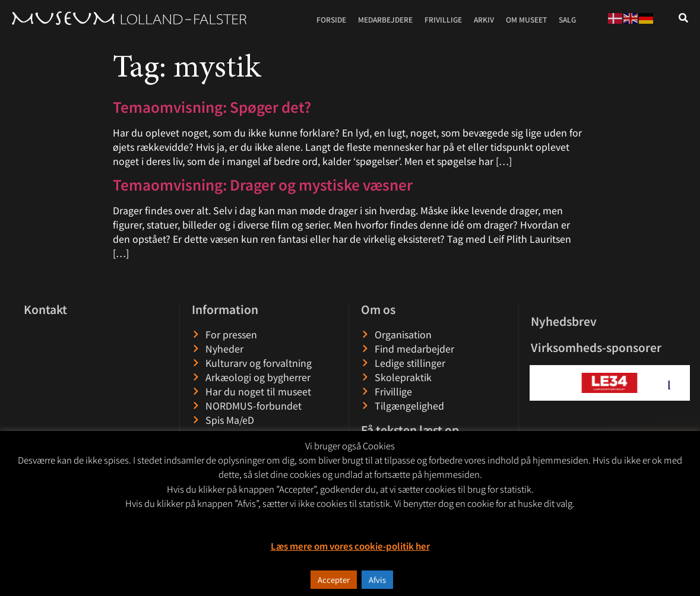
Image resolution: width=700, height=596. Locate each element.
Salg (567, 19)
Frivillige (443, 19)
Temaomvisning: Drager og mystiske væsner (263, 184)
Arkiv (484, 19)
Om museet (526, 19)
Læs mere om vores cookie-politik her (350, 546)
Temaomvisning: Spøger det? (212, 107)
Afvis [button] (377, 580)
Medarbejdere (385, 19)
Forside (331, 19)
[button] (539, 383)
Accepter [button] (334, 580)
